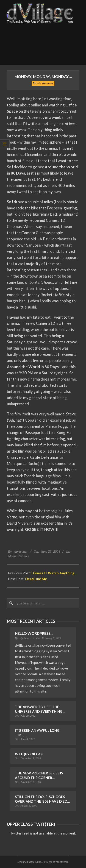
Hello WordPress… (34, 633)
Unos (38, 862)
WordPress (62, 862)
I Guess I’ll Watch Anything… (54, 573)
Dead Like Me (36, 579)
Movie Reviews (43, 83)
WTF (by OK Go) (29, 754)
